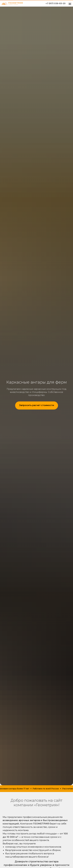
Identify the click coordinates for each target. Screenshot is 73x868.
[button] (37, 405)
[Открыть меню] (70, 4)
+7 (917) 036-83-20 (55, 3)
